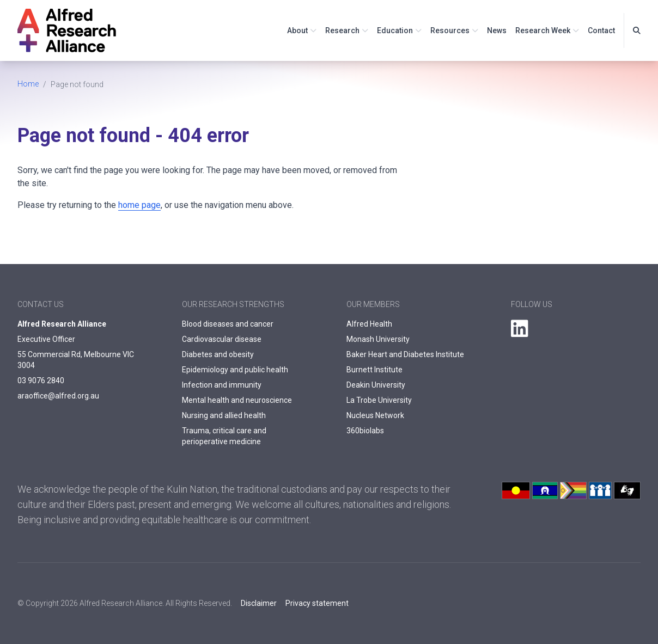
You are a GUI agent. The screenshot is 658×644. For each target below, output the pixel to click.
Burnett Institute (374, 370)
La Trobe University (379, 400)
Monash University (378, 339)
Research (342, 30)
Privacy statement (317, 603)
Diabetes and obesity (218, 354)
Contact (601, 30)
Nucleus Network (375, 415)
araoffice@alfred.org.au (58, 396)
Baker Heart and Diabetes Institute (405, 354)
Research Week (543, 30)
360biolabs (365, 431)
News (497, 30)
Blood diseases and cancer (228, 324)
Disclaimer (259, 603)
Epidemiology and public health (235, 370)
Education (395, 30)
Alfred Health (369, 324)
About (297, 30)
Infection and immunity (222, 385)
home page (139, 205)
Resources (450, 30)
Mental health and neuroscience (237, 400)
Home (28, 84)
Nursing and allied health (224, 415)
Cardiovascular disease (222, 339)
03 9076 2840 (41, 381)
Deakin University (376, 385)
